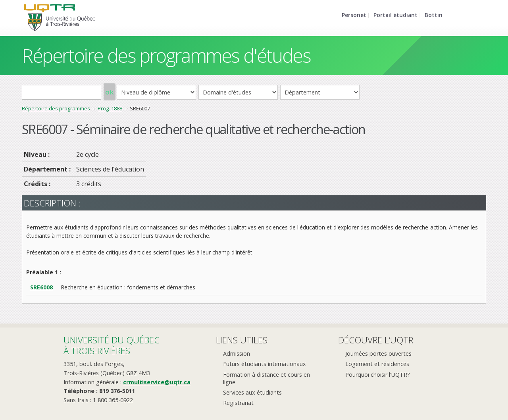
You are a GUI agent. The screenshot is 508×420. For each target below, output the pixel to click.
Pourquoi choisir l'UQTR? (378, 375)
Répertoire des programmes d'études (166, 55)
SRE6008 (41, 287)
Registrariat (238, 403)
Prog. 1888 (110, 108)
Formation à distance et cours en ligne (267, 378)
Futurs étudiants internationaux (265, 364)
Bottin (434, 15)
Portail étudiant (395, 15)
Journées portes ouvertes (378, 354)
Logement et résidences (377, 364)
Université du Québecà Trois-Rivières (112, 345)
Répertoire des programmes (56, 108)
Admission (237, 354)
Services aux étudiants (252, 392)
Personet (354, 15)
